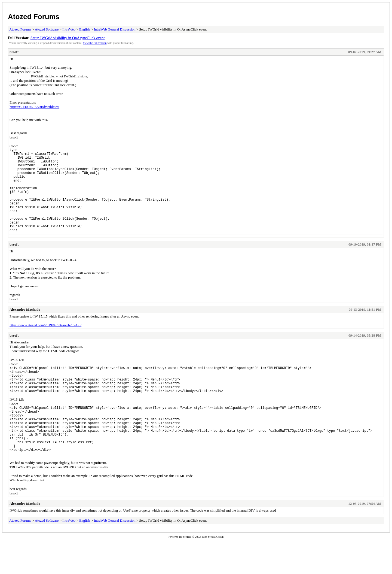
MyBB (187, 570)
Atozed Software (47, 29)
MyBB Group (216, 570)
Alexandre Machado (25, 327)
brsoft (14, 52)
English (85, 29)
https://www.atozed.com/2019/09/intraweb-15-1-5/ (45, 343)
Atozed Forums (34, 17)
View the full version (95, 43)
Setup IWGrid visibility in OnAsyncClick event (68, 38)
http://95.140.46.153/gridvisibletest (34, 107)
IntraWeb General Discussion (115, 29)
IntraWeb (69, 29)
